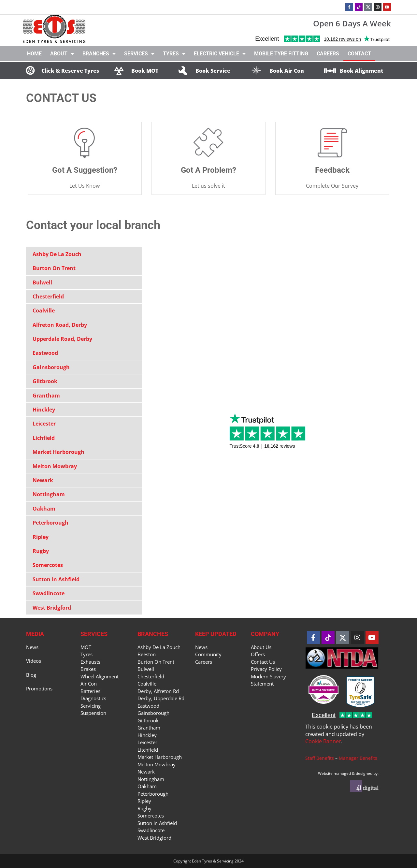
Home (34, 54)
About (62, 54)
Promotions (39, 688)
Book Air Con (287, 71)
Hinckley (44, 410)
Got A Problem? (208, 170)
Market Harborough (58, 452)
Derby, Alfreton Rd (158, 691)
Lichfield (44, 438)
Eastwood (45, 353)
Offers (258, 654)
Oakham (44, 509)
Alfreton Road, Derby (60, 325)
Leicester (44, 424)
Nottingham (49, 494)
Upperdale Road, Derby (62, 339)
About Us (261, 647)
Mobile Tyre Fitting (281, 54)
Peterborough (50, 523)
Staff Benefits (320, 758)
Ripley (41, 537)
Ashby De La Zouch (57, 254)
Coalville (44, 311)
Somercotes (48, 565)
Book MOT (145, 71)
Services (139, 54)
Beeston (147, 654)
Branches (99, 54)
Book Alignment (361, 71)
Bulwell (42, 282)
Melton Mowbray (55, 466)
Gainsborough (51, 367)
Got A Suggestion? (85, 170)
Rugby (41, 551)
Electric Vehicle (220, 54)
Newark (43, 480)
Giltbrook (45, 381)
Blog (31, 675)
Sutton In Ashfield (56, 579)
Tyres (174, 54)
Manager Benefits (358, 758)
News (32, 647)
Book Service (213, 71)
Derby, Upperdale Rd (161, 698)
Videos (34, 661)
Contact (359, 54)
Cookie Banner (323, 741)
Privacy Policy (266, 669)
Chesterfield (48, 297)
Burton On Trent (54, 268)
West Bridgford (52, 608)
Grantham (46, 396)
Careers (328, 54)
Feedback (332, 170)
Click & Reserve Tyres (70, 71)
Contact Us (263, 662)
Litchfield (148, 750)
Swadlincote (49, 593)
